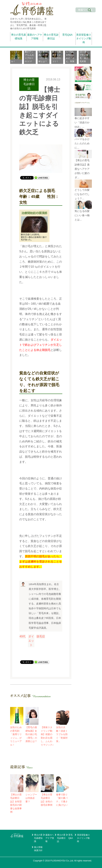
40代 (23, 636)
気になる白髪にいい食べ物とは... (82, 215)
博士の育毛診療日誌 (51, 37)
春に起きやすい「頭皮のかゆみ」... (82, 122)
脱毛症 (41, 636)
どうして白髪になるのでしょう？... (82, 194)
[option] (17, 57)
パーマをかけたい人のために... (82, 143)
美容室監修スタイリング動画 (84, 38)
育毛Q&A (67, 35)
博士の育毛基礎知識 (19, 37)
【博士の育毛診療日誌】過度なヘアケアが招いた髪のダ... (82, 169)
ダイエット (31, 641)
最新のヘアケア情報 (35, 37)
